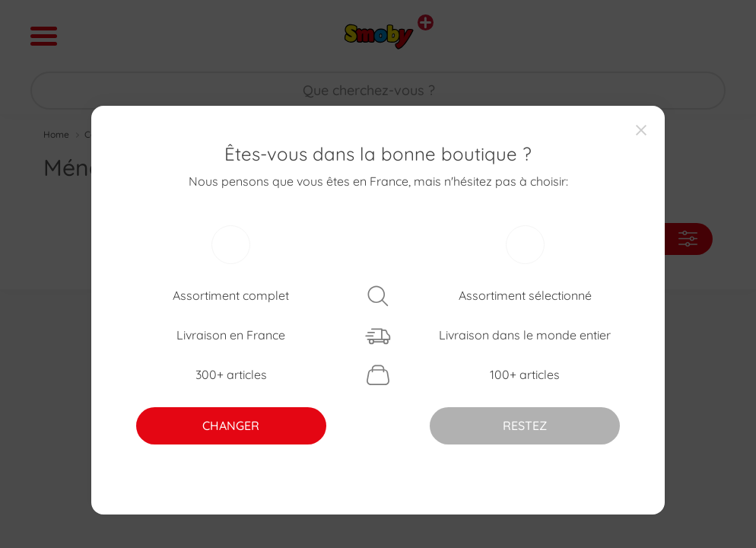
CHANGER (231, 425)
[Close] (641, 129)
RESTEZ (525, 425)
